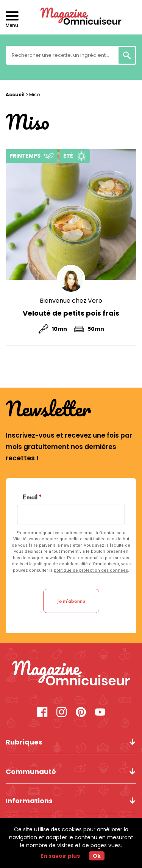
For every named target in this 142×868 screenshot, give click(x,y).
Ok (97, 856)
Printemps (25, 156)
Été (68, 156)
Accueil (15, 95)
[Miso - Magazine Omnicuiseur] (71, 674)
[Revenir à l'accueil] (71, 17)
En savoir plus (60, 856)
